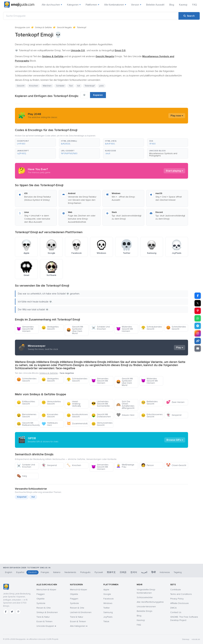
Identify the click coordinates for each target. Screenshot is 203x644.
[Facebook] (6, 612)
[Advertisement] (101, 547)
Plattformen (92, 5)
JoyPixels (108, 617)
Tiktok (106, 621)
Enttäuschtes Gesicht (26, 403)
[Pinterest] (18, 612)
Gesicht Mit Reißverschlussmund (28, 424)
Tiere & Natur (43, 617)
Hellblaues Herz (50, 424)
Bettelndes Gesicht (149, 403)
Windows (108, 603)
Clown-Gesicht (176, 465)
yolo (101, 86)
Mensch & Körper (79, 590)
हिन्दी (154, 572)
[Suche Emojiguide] (91, 16)
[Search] (189, 16)
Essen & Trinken (44, 621)
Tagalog (178, 572)
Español (20, 572)
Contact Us (176, 612)
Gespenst (174, 415)
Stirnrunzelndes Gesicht (102, 424)
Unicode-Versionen (146, 607)
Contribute (176, 590)
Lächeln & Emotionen (81, 612)
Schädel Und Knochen (101, 328)
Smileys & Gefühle (43, 27)
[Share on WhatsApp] (198, 318)
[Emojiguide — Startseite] (6, 587)
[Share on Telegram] (198, 326)
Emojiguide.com (22, 27)
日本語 (123, 572)
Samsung (108, 612)
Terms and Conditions (181, 594)
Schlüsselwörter (145, 597)
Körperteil (22, 497)
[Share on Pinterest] (198, 311)
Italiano (57, 572)
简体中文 (111, 572)
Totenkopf (90, 86)
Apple (106, 590)
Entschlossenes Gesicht (152, 415)
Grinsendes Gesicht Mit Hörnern (25, 329)
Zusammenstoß (77, 423)
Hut (33, 497)
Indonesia (165, 572)
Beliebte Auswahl (155, 5)
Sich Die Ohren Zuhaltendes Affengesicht (125, 405)
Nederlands (70, 572)
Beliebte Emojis (145, 611)
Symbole (41, 603)
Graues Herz (125, 415)
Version (136, 5)
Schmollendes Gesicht (176, 328)
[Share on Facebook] (198, 296)
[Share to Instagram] (198, 333)
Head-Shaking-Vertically (74, 404)
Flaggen (41, 594)
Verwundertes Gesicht (51, 403)
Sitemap (186, 639)
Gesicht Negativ (64, 27)
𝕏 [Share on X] (198, 303)
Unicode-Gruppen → (46, 626)
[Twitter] (12, 612)
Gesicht (21, 86)
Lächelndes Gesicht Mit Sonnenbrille (101, 404)
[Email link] (198, 348)
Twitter (107, 608)
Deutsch (32, 572)
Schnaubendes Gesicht (152, 328)
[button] (35, 143)
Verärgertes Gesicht (50, 328)
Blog (172, 5)
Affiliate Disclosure (179, 603)
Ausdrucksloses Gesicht (77, 415)
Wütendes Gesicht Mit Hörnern (125, 329)
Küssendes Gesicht (50, 415)
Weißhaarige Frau (125, 466)
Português (85, 572)
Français (45, 572)
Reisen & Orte (44, 608)
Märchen (47, 86)
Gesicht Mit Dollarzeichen (101, 415)
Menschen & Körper (46, 590)
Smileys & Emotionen (47, 612)
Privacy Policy (177, 599)
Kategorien (74, 5)
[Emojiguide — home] (19, 5)
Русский (99, 572)
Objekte (41, 599)
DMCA (173, 608)
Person (147, 465)
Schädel (60, 86)
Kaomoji (183, 5)
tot (79, 86)
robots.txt (196, 639)
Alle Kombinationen (115, 5)
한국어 (134, 572)
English (9, 572)
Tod (71, 86)
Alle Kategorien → (79, 626)
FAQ (195, 5)
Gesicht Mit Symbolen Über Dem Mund (75, 330)
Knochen (34, 86)
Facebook (109, 599)
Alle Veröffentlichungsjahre (150, 602)
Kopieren (98, 95)
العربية (144, 572)
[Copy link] (198, 341)
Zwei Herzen (175, 402)
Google (107, 594)
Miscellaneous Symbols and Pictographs (163, 155)
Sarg (22, 476)
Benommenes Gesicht (27, 415)
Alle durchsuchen (52, 5)
